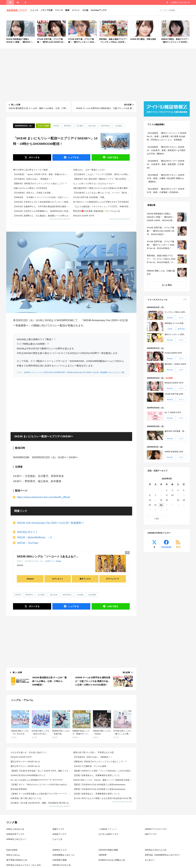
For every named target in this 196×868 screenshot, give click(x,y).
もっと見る (167, 285)
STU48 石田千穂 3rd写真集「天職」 (90, 197)
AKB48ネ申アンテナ (15, 834)
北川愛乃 (80, 126)
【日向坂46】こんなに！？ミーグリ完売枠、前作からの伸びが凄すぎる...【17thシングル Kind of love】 (102, 174)
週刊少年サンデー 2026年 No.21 (25, 762)
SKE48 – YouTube (28, 543)
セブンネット (58, 579)
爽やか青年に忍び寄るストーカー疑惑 (30, 170)
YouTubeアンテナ (99, 10)
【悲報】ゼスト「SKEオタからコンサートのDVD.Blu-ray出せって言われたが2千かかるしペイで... (41, 785)
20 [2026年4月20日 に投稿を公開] (150, 505)
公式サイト (50, 561)
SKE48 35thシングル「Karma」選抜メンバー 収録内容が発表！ (102, 780)
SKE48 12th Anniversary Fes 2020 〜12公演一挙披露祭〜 (50, 523)
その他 (85, 10)
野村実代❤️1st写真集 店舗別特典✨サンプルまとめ (97, 211)
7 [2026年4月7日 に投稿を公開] (155, 495)
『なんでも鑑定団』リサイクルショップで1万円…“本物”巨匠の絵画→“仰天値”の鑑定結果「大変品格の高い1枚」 (102, 206)
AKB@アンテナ (59, 834)
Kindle (170, 329)
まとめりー (150, 860)
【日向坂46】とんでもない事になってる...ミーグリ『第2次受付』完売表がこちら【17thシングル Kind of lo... (102, 193)
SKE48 (56, 126)
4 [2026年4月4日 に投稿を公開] (178, 490)
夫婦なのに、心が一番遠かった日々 (89, 170)
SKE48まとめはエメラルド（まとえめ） (24, 865)
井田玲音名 (105, 126)
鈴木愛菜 (92, 595)
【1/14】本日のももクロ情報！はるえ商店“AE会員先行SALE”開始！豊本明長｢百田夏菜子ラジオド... (104, 798)
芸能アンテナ (58, 829)
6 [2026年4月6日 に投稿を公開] (150, 495)
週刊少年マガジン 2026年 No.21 (25, 766)
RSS (178, 547)
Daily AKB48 (12, 850)
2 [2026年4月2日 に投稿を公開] (167, 490)
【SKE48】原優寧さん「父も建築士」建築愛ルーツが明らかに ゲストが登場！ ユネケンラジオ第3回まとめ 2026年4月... (42, 216)
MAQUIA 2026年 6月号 (84, 216)
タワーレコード (113, 579)
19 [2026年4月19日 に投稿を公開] (184, 500)
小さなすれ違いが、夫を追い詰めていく (29, 752)
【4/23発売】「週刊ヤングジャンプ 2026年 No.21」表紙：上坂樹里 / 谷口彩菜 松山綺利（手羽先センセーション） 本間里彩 (167, 136)
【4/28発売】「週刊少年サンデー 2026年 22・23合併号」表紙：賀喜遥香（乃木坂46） (166, 164)
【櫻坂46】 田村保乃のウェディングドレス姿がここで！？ (40, 184)
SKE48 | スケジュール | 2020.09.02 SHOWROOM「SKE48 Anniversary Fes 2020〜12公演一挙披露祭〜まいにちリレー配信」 (76, 372)
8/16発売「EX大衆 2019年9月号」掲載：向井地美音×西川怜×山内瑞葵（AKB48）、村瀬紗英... (41, 803)
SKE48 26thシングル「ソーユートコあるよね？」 (48, 556)
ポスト (34, 157)
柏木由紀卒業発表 (19, 789)
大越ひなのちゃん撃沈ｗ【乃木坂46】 (31, 188)
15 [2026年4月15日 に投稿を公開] (161, 500)
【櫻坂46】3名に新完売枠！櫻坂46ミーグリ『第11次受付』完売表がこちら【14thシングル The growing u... (102, 179)
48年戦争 (103, 855)
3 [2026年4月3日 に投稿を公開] (172, 490)
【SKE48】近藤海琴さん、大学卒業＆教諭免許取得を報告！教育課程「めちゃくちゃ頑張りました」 (42, 206)
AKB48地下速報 (60, 860)
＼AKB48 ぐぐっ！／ (108, 829)
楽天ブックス (85, 579)
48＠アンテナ (151, 834)
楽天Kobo (181, 329)
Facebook (166, 547)
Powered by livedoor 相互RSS (60, 219)
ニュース (34, 10)
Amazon (30, 579)
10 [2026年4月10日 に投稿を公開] (172, 495)
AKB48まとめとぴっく (16, 839)
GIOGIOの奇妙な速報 (108, 850)
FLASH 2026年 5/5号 (173, 353)
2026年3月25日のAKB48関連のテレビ (28, 775)
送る (113, 157)
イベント (76, 10)
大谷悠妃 (119, 126)
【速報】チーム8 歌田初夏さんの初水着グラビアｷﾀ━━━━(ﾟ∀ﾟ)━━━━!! (41, 794)
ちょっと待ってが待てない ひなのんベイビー (94, 184)
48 (10, 2)
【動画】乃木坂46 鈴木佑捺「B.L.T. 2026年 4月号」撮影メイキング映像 (41, 771)
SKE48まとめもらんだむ (156, 850)
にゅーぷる (57, 839)
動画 (67, 10)
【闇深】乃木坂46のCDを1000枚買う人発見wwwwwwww (99, 785)
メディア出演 (47, 10)
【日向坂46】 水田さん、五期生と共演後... (33, 193)
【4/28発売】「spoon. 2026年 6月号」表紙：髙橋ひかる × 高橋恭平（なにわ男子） (42, 174)
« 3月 (156, 519)
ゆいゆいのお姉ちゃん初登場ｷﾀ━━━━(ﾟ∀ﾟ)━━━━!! (37, 780)
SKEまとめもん (13, 855)
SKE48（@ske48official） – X (34, 537)
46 (18, 2)
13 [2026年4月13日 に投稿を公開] (150, 500)
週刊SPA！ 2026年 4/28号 (175, 364)
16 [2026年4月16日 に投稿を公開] (167, 500)
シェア (73, 157)
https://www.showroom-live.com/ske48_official (43, 497)
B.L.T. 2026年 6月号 (173, 413)
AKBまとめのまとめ (15, 829)
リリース (59, 10)
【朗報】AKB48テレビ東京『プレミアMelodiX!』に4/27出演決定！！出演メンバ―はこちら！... (104, 771)
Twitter (58, 561)
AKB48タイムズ (60, 850)
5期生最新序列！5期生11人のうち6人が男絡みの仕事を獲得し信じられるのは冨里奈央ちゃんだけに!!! (102, 188)
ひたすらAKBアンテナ (109, 834)
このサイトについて (180, 2)
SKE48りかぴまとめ (62, 865)
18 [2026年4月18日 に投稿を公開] (178, 500)
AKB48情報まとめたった (64, 855)
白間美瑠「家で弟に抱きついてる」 (27, 798)
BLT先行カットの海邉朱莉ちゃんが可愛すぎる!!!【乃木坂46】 (101, 202)
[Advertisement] (98, 75)
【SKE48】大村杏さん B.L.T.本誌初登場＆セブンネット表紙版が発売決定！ (42, 202)
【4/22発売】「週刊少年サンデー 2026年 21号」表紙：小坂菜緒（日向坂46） (166, 191)
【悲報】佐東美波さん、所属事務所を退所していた (97, 775)
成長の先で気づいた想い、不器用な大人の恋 (93, 752)
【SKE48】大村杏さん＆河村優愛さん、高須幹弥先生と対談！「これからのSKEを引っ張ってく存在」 (42, 211)
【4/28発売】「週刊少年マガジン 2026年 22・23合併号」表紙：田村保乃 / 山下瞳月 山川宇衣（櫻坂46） (166, 150)
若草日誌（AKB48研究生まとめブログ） (163, 855)
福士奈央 (92, 126)
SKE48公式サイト (28, 532)
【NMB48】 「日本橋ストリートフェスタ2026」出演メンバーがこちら (42, 197)
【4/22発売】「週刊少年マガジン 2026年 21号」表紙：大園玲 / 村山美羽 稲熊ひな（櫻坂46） (166, 178)
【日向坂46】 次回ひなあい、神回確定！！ (33, 179)
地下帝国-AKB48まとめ (17, 860)
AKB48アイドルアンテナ (156, 829)
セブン (181, 318)
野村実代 (68, 126)
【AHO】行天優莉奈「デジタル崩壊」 (91, 766)
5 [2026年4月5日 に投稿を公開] (184, 490)
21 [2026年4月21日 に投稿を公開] (155, 505)
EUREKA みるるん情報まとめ (112, 860)
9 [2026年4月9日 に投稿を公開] (167, 495)
